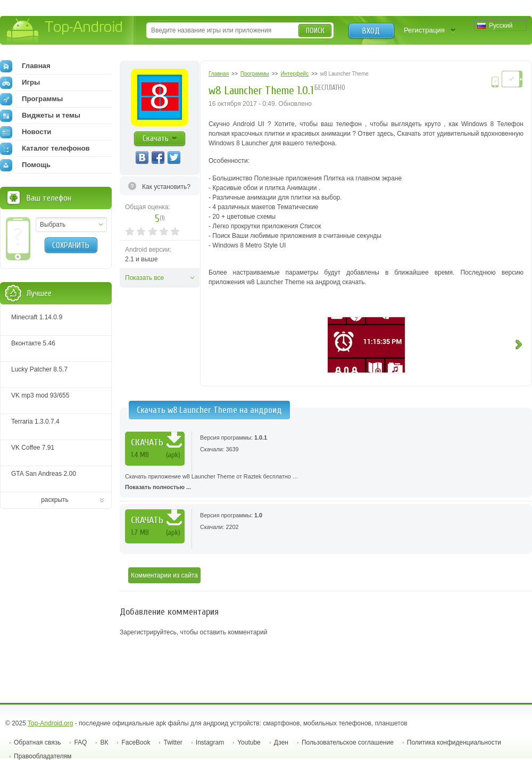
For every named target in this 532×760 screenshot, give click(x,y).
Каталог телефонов (45, 148)
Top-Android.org (50, 723)
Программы (31, 99)
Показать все (144, 278)
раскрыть (55, 500)
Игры (20, 82)
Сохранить (71, 245)
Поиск (315, 31)
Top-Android (65, 31)
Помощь (25, 165)
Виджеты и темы (40, 115)
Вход (371, 31)
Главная (25, 66)
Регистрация (424, 30)
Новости (26, 132)
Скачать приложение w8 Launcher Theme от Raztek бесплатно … (326, 483)
